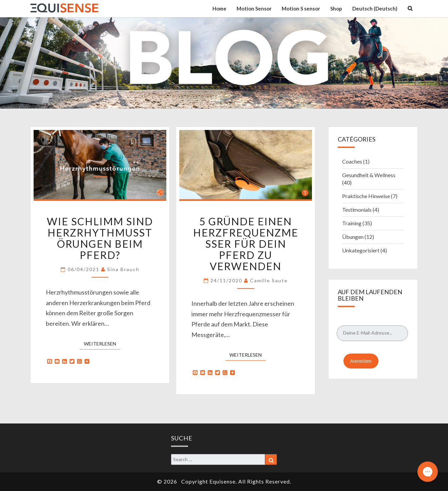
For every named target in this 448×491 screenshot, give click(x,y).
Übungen (353, 237)
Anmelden (361, 361)
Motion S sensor (301, 8)
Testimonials (357, 210)
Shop (336, 8)
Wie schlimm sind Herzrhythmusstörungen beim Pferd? (100, 238)
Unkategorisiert (361, 250)
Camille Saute (269, 280)
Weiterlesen (102, 343)
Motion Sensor (254, 8)
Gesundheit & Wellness (369, 175)
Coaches (352, 161)
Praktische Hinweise (366, 196)
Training (352, 223)
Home (219, 8)
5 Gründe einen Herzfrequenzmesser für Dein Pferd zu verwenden (246, 244)
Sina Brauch (123, 269)
